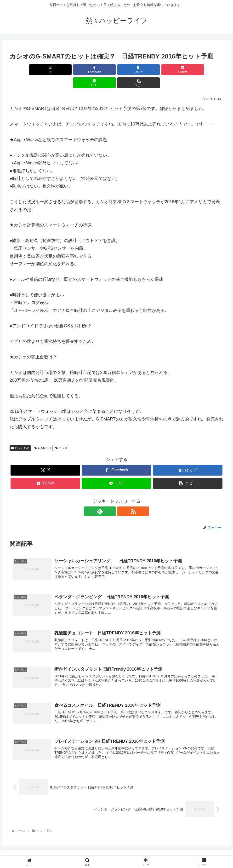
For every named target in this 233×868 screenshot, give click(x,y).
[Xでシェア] (27, 70)
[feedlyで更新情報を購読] (111, 498)
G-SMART (43, 435)
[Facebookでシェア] (63, 70)
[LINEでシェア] (170, 70)
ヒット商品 (20, 435)
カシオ (61, 435)
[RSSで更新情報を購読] (122, 498)
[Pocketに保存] (134, 70)
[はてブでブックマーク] (99, 70)
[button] (206, 70)
